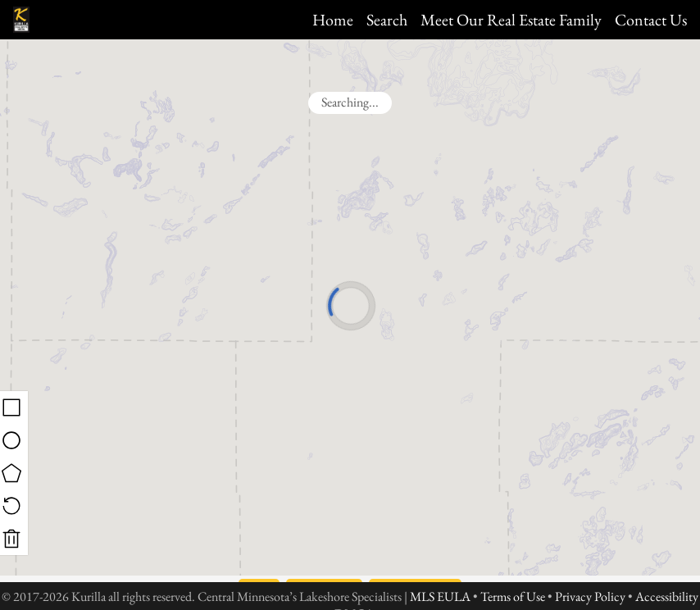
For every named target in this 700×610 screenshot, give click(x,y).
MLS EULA (440, 596)
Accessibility (667, 596)
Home (333, 20)
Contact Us (651, 20)
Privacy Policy (590, 596)
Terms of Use (513, 596)
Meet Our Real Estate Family (511, 20)
